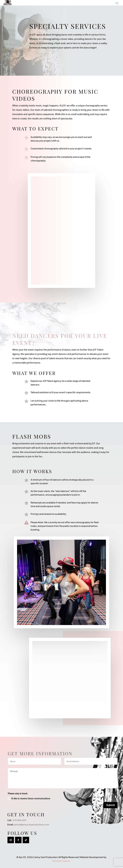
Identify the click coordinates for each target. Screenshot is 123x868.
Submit (111, 805)
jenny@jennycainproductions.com (32, 825)
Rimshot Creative (61, 861)
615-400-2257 (19, 820)
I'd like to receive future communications (29, 799)
